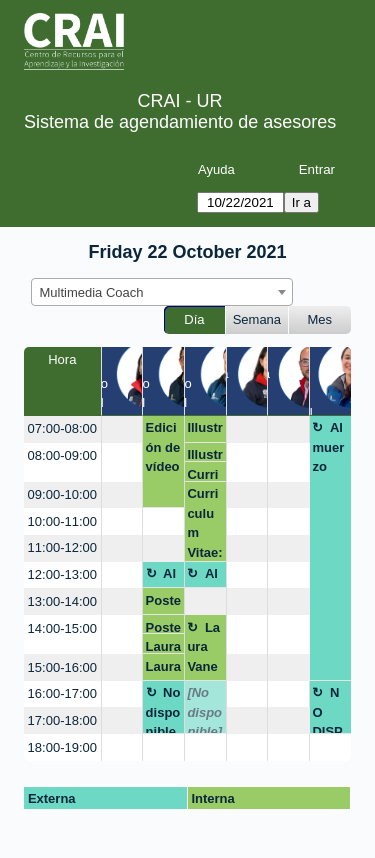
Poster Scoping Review (163, 604)
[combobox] (162, 292)
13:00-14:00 (62, 601)
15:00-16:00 (62, 667)
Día (194, 319)
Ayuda (216, 169)
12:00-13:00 (62, 574)
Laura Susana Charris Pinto (163, 646)
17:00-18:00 (62, 720)
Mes (320, 319)
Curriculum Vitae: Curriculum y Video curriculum (204, 474)
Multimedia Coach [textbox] (92, 292)
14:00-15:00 (62, 628)
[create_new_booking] (122, 429)
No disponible (163, 709)
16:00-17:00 (62, 693)
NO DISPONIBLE (328, 709)
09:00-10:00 (62, 494)
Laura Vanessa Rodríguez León (204, 650)
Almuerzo (328, 447)
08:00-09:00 (62, 455)
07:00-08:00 (62, 428)
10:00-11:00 (62, 521)
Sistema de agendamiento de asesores (180, 122)
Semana (257, 319)
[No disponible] (204, 709)
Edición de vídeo (163, 447)
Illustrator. (204, 431)
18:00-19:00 (62, 747)
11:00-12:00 (62, 547)
